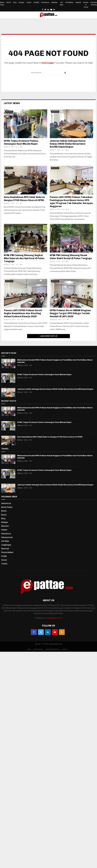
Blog (15, 2)
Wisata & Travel (86, 5)
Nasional (5, 549)
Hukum (4, 530)
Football (36, 2)
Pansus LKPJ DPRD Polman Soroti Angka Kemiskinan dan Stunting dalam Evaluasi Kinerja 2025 (23, 313)
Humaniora (45, 2)
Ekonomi (5, 526)
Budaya (21, 2)
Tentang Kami (38, 649)
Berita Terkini (7, 507)
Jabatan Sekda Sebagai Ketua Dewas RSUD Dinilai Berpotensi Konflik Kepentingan (68, 144)
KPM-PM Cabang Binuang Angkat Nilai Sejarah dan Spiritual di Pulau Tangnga (24, 258)
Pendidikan (69, 2)
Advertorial (9, 112)
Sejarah (78, 2)
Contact (65, 649)
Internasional (7, 537)
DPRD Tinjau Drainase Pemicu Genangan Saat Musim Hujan (21, 142)
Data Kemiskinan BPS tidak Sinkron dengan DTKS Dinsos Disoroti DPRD (24, 199)
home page (48, 63)
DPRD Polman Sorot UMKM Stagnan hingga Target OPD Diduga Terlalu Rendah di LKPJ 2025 (70, 313)
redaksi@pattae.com (53, 618)
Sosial (54, 226)
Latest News (12, 103)
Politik (4, 556)
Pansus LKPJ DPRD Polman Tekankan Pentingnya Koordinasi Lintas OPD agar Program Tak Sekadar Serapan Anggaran (71, 202)
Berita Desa (2, 4)
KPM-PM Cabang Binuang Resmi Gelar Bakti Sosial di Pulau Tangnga (71, 257)
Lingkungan (6, 545)
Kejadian (54, 2)
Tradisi (29, 2)
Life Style (62, 4)
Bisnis (9, 2)
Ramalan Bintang (94, 4)
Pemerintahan (7, 552)
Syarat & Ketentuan (52, 649)
